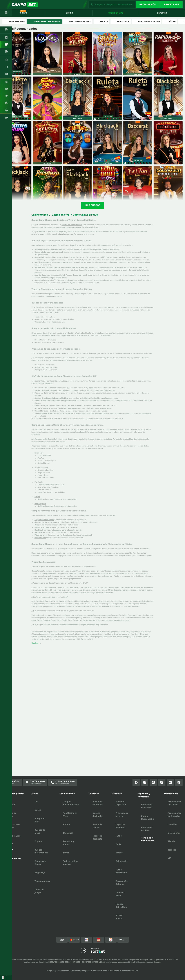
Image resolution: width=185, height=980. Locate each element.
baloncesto (121, 861)
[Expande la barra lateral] (5, 5)
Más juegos (93, 205)
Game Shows (40, 538)
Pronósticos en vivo (122, 815)
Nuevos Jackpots (97, 815)
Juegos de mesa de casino (47, 522)
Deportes (162, 13)
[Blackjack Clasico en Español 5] (168, 98)
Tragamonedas (42, 881)
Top (36, 802)
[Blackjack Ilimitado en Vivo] (47, 54)
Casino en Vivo (61, 215)
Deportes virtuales (120, 826)
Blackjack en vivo (42, 530)
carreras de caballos (122, 883)
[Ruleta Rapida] (168, 54)
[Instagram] (145, 782)
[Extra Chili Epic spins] (108, 187)
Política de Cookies (147, 829)
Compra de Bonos (40, 863)
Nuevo (38, 810)
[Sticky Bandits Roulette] (77, 143)
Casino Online (40, 215)
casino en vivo (79, 245)
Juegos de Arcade (43, 525)
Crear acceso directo (13, 826)
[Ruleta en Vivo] (138, 98)
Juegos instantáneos (41, 851)
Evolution (39, 453)
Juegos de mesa (40, 831)
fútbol (119, 836)
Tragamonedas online (44, 520)
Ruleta (67, 824)
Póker (66, 853)
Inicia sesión (148, 4)
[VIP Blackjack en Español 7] (77, 187)
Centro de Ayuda (11, 815)
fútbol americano (121, 871)
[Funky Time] (47, 98)
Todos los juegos (39, 891)
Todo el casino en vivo (70, 863)
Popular (39, 841)
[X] (162, 782)
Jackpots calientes (97, 803)
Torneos (172, 850)
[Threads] (153, 782)
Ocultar (36, 643)
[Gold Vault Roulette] (168, 187)
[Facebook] (136, 782)
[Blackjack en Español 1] (77, 98)
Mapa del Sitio (13, 836)
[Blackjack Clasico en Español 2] (108, 143)
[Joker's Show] (17, 143)
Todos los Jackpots (97, 837)
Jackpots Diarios (97, 826)
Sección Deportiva (121, 803)
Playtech (39, 482)
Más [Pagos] (123, 940)
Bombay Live (40, 504)
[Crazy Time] (108, 54)
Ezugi (37, 497)
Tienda (171, 841)
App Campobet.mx (14, 857)
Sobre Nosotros (11, 803)
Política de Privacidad (147, 806)
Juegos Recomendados (71, 803)
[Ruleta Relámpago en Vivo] (17, 54)
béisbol (119, 853)
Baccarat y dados (69, 843)
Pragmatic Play (41, 467)
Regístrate (171, 4)
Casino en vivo (116, 13)
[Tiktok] (179, 782)
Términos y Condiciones (148, 839)
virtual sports (119, 917)
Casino (69, 13)
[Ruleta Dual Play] (108, 98)
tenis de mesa (120, 894)
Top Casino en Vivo (70, 815)
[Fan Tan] (138, 187)
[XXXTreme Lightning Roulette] (168, 143)
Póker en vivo (41, 535)
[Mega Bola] (138, 54)
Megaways (40, 873)
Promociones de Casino (175, 803)
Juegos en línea (40, 820)
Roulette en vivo (42, 527)
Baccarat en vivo (42, 532)
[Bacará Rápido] (138, 143)
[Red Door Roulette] (47, 143)
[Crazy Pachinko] (47, 187)
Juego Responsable (148, 818)
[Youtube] (170, 782)
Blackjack (68, 833)
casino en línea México (72, 225)
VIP (170, 858)
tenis (118, 844)
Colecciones (174, 833)
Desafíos (172, 824)
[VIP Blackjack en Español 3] (17, 187)
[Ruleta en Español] (17, 98)
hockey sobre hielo (121, 906)
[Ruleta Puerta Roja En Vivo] (77, 54)
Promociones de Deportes (175, 815)
